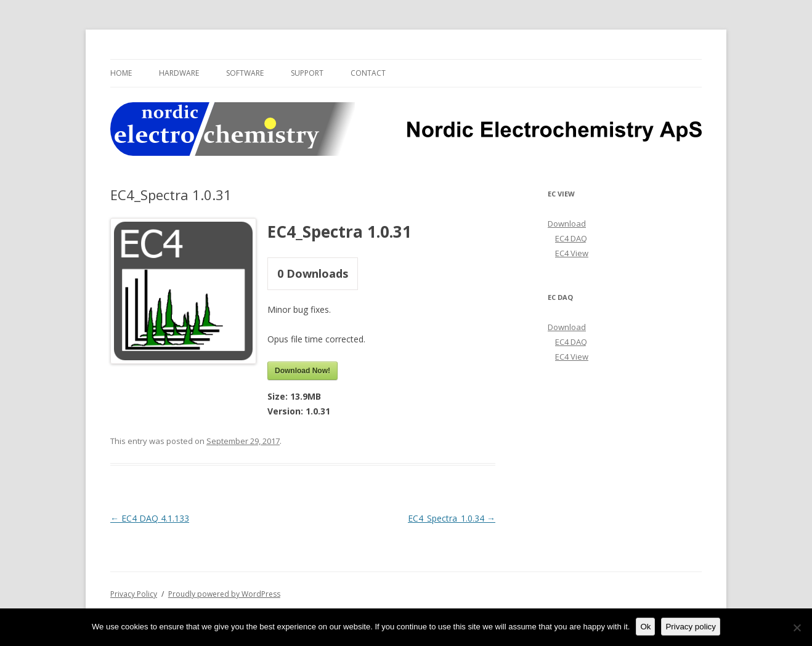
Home (121, 73)
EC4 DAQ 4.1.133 (150, 518)
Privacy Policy (134, 594)
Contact (368, 73)
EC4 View (572, 253)
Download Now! (302, 371)
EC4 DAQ (571, 238)
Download (567, 224)
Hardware (179, 73)
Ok (645, 627)
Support (307, 73)
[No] (797, 628)
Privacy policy (690, 627)
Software (245, 73)
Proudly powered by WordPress (224, 594)
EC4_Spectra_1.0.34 (452, 518)
